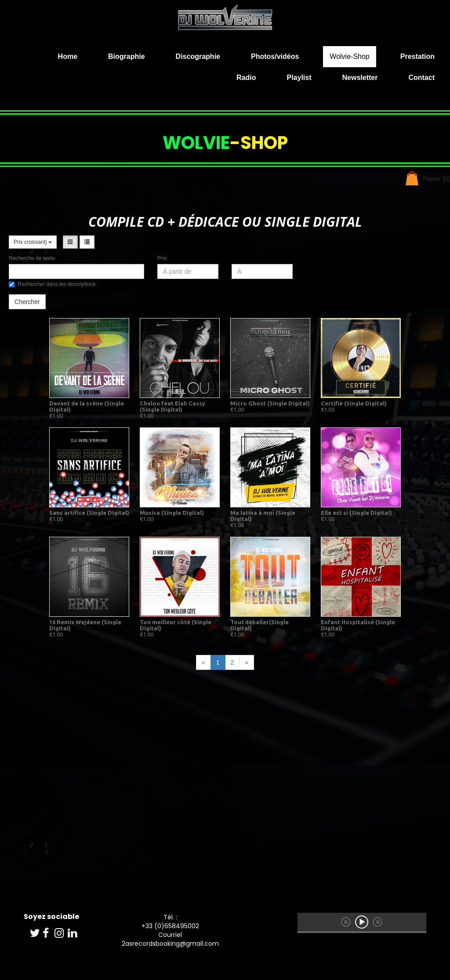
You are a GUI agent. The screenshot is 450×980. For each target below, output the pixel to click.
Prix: (163, 258)
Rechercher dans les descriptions (52, 284)
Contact (421, 78)
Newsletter (360, 78)
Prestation (417, 56)
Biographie (127, 56)
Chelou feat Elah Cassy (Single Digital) (172, 406)
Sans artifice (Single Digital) (89, 513)
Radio (246, 78)
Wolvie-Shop (349, 56)
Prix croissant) (33, 242)
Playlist (299, 78)
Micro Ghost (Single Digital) (270, 403)
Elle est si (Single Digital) (356, 513)
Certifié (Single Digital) (354, 403)
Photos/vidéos (275, 56)
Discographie (198, 56)
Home (68, 56)
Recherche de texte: (32, 258)
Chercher (27, 302)
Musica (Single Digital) (172, 513)
